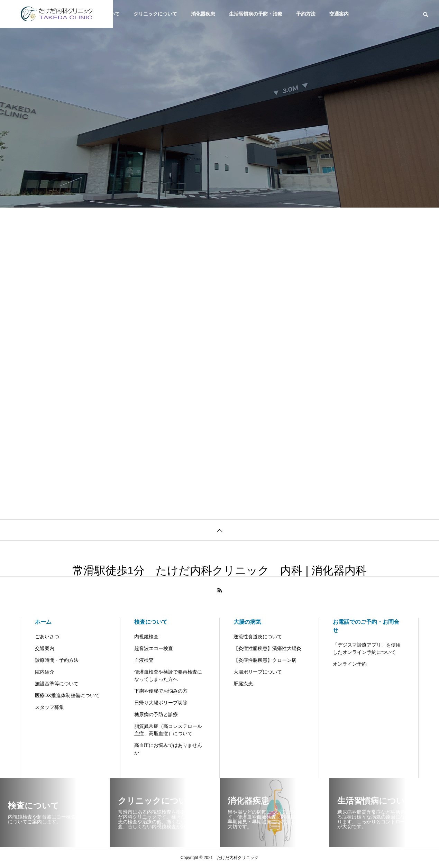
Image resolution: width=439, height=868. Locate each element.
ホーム (43, 622)
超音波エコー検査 (154, 648)
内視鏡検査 (146, 637)
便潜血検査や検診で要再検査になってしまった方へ (168, 675)
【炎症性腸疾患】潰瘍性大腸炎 (267, 648)
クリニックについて (155, 14)
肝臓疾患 (243, 684)
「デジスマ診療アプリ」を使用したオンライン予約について (367, 648)
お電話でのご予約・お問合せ (366, 626)
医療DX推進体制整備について (67, 695)
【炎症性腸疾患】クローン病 (265, 660)
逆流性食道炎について (258, 637)
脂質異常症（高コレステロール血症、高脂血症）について (168, 730)
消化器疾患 (203, 14)
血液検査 (144, 660)
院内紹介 (45, 672)
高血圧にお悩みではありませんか (168, 749)
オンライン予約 (350, 664)
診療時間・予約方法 (57, 660)
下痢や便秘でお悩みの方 (161, 691)
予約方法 (306, 14)
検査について (151, 622)
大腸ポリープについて (258, 672)
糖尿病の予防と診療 (156, 714)
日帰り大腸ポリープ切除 (161, 703)
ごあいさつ (47, 637)
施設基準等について (57, 684)
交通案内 (339, 14)
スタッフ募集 (49, 707)
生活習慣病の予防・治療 (256, 14)
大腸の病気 (247, 622)
